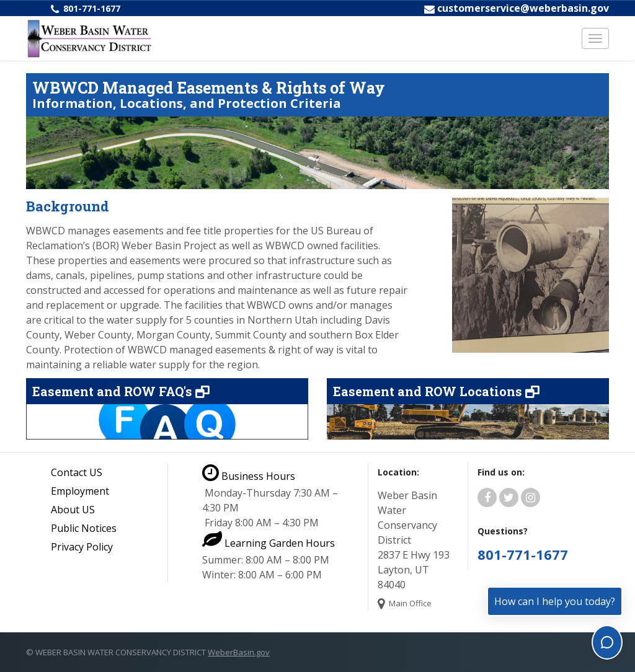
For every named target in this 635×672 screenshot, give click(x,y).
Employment (80, 491)
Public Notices (84, 528)
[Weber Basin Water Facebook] (487, 498)
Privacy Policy (82, 547)
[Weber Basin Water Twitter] (509, 498)
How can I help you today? (555, 601)
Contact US (77, 472)
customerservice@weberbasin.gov (523, 8)
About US (73, 510)
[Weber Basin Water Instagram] (531, 498)
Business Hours (249, 476)
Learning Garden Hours (269, 543)
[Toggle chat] (607, 642)
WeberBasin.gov (239, 652)
